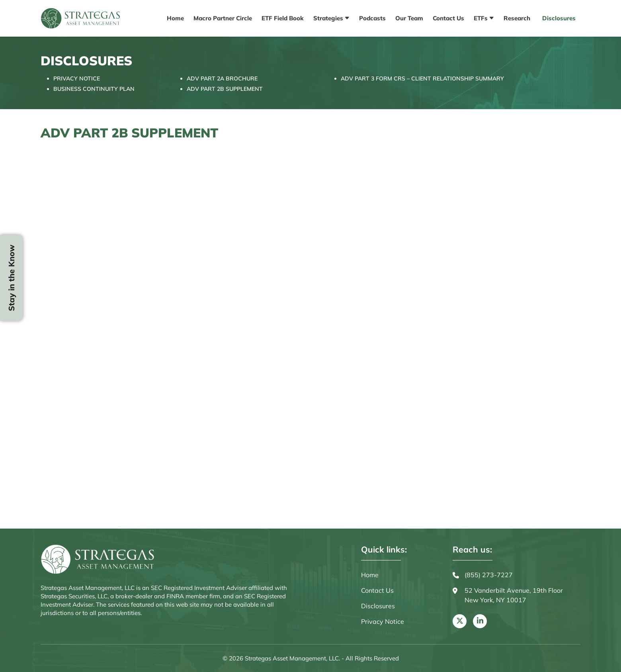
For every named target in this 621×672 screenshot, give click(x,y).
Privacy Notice (383, 621)
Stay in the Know (11, 278)
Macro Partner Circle (223, 18)
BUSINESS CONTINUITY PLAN (94, 89)
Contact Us (448, 18)
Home (175, 18)
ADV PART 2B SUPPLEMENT (225, 89)
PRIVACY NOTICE (77, 78)
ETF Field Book (283, 18)
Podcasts (372, 18)
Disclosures (559, 18)
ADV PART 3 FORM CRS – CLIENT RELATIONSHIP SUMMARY (422, 78)
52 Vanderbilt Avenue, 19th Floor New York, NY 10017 (508, 596)
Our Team (409, 18)
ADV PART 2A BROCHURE (222, 78)
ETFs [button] (481, 18)
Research (517, 18)
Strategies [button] (329, 18)
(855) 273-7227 (483, 575)
